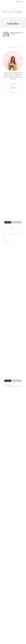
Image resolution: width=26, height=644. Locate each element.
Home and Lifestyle (6, 241)
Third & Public (21, 386)
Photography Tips (6, 243)
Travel (4, 240)
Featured (4, 238)
